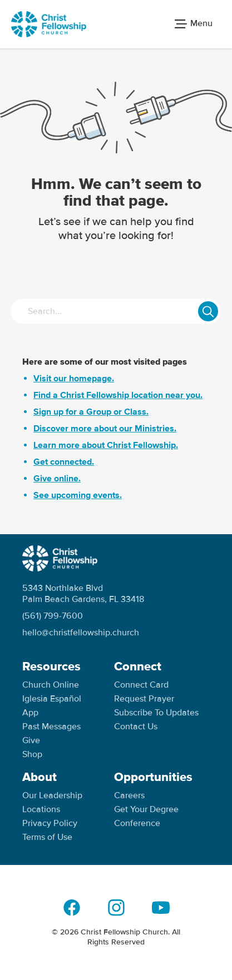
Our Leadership (52, 795)
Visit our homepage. (74, 379)
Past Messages (51, 727)
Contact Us (136, 727)
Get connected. (64, 462)
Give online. (57, 479)
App (30, 713)
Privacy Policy (50, 823)
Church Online (51, 685)
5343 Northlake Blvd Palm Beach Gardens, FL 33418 (83, 594)
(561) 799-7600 (53, 616)
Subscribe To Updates (156, 713)
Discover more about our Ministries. (105, 429)
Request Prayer (144, 699)
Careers (129, 795)
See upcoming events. (78, 495)
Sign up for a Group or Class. (91, 412)
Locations (41, 809)
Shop (32, 754)
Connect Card (141, 685)
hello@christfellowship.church (81, 633)
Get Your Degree (146, 809)
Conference (137, 823)
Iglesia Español (52, 699)
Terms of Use (47, 837)
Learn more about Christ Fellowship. (106, 445)
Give (31, 740)
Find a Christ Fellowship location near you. (118, 395)
